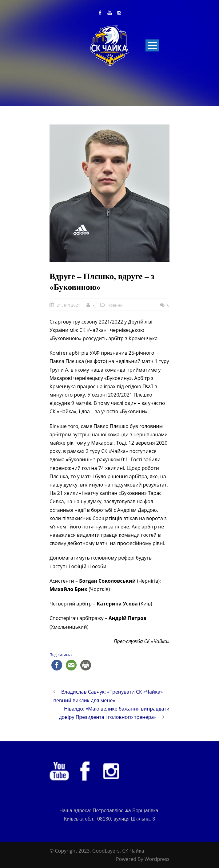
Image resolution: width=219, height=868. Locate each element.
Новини (115, 305)
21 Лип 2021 (68, 305)
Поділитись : (61, 655)
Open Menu (152, 45)
